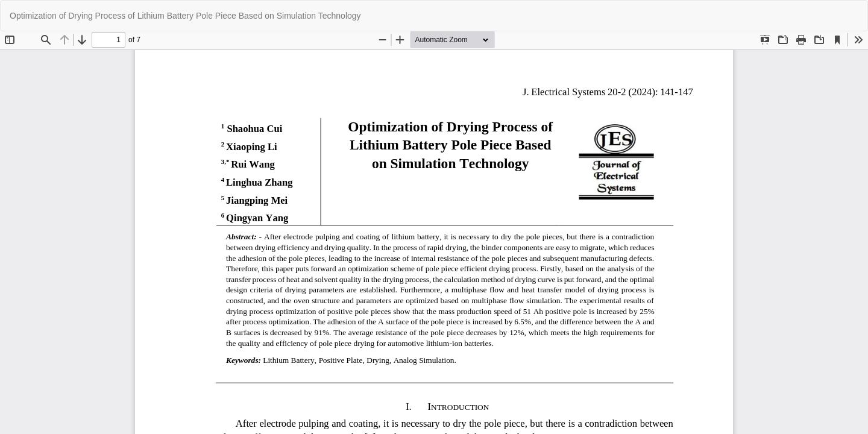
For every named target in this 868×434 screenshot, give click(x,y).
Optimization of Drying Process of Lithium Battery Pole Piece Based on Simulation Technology (185, 16)
